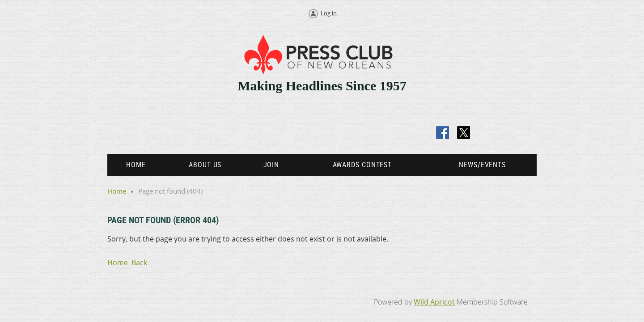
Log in (329, 13)
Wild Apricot (434, 302)
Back (139, 263)
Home (117, 191)
